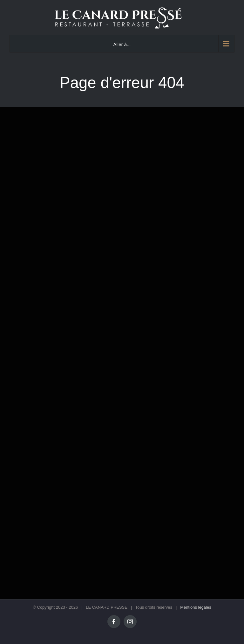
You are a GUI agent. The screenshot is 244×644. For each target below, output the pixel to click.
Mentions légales (196, 607)
